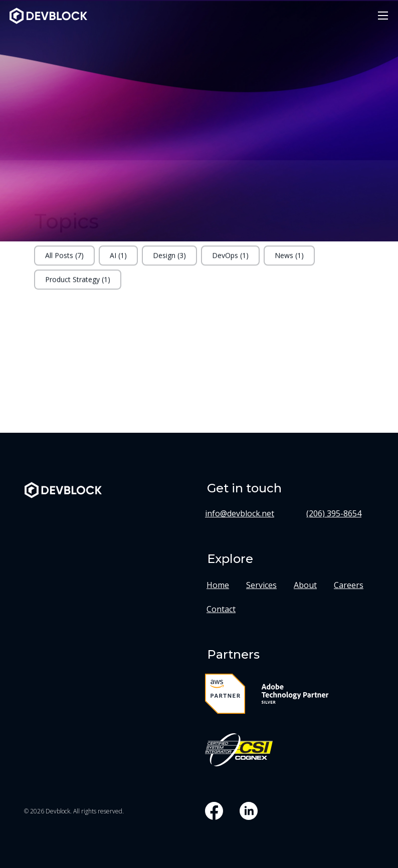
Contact (221, 609)
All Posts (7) (64, 259)
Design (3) (169, 259)
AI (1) (118, 259)
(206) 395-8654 (334, 513)
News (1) (289, 259)
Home (218, 585)
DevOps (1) (230, 259)
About (305, 585)
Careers (349, 585)
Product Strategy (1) (78, 283)
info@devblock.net (240, 513)
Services (261, 585)
